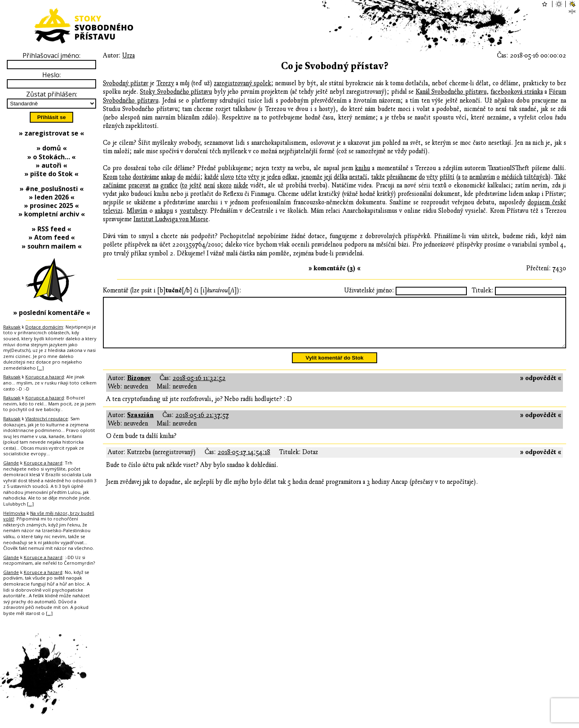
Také (560, 177)
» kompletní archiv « (52, 214)
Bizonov (139, 388)
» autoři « (51, 165)
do (181, 177)
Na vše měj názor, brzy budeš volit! (49, 516)
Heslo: (51, 75)
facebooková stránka (517, 92)
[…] (40, 368)
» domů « (52, 148)
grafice (169, 185)
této (241, 177)
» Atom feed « (52, 237)
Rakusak (12, 327)
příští (447, 177)
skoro (224, 185)
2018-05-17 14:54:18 (244, 462)
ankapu (164, 211)
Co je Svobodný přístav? (335, 66)
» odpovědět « (541, 388)
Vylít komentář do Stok (335, 367)
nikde (241, 185)
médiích (512, 177)
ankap (168, 177)
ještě (195, 185)
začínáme (115, 185)
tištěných (536, 177)
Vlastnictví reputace (47, 418)
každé (211, 177)
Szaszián (140, 425)
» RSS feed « (51, 229)
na (156, 185)
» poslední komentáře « (52, 313)
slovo (227, 177)
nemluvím (482, 177)
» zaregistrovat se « (51, 133)
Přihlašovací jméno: (51, 56)
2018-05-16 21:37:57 (202, 425)
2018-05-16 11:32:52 (199, 388)
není (209, 185)
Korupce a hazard (45, 377)
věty (254, 177)
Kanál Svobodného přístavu (451, 92)
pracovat (139, 185)
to (465, 177)
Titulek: (482, 290)
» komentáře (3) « (335, 268)
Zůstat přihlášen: (52, 94)
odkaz (290, 177)
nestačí (358, 177)
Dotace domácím (44, 327)
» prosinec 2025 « (51, 206)
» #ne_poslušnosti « (52, 189)
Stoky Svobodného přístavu (176, 92)
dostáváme (146, 177)
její (328, 177)
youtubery (193, 211)
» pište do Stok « (51, 174)
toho (125, 177)
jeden (274, 177)
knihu (362, 168)
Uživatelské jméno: (369, 290)
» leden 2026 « (52, 197)
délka (341, 177)
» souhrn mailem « (52, 246)
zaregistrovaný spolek (242, 83)
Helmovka (14, 513)
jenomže (312, 177)
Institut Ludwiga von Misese (171, 219)
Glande (11, 463)
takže (378, 177)
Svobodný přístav (126, 83)
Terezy (165, 83)
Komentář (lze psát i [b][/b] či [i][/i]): (172, 290)
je (263, 177)
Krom (110, 177)
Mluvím (137, 211)
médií (193, 177)
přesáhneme (402, 177)
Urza (128, 56)
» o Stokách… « (51, 157)
